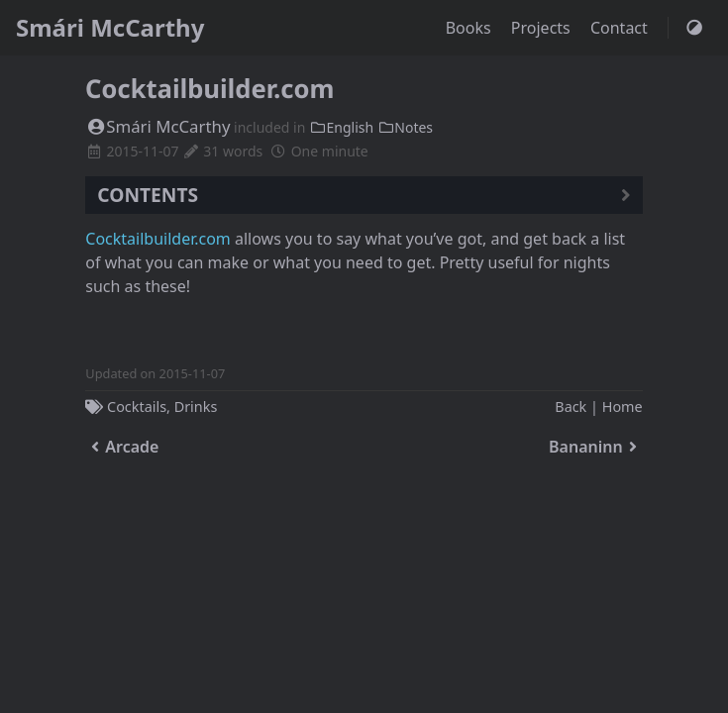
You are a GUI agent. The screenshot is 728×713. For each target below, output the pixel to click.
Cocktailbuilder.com (158, 239)
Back (571, 407)
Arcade (122, 447)
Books (470, 28)
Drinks (196, 407)
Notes (405, 127)
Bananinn (596, 447)
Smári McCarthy (110, 27)
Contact (621, 28)
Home (623, 407)
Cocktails (137, 407)
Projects (543, 28)
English (341, 127)
